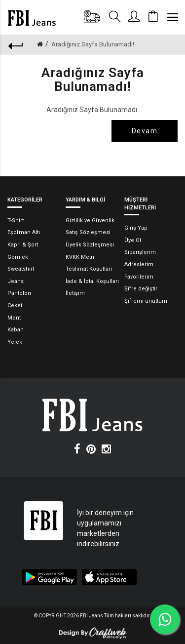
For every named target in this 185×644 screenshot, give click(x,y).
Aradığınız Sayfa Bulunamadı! (93, 44)
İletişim (75, 293)
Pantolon (19, 293)
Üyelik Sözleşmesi (90, 245)
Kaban (16, 330)
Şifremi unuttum (146, 301)
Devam (145, 131)
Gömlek (18, 257)
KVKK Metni (81, 257)
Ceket (15, 305)
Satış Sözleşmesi (88, 232)
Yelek (15, 342)
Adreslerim (139, 264)
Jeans (16, 281)
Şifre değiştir (141, 289)
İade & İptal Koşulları (92, 281)
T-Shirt (16, 221)
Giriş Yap (136, 228)
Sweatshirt (21, 269)
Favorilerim (139, 277)
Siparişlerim (140, 252)
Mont (14, 318)
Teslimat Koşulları (89, 269)
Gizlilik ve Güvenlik (90, 221)
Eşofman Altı (24, 232)
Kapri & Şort (23, 245)
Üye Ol (133, 240)
